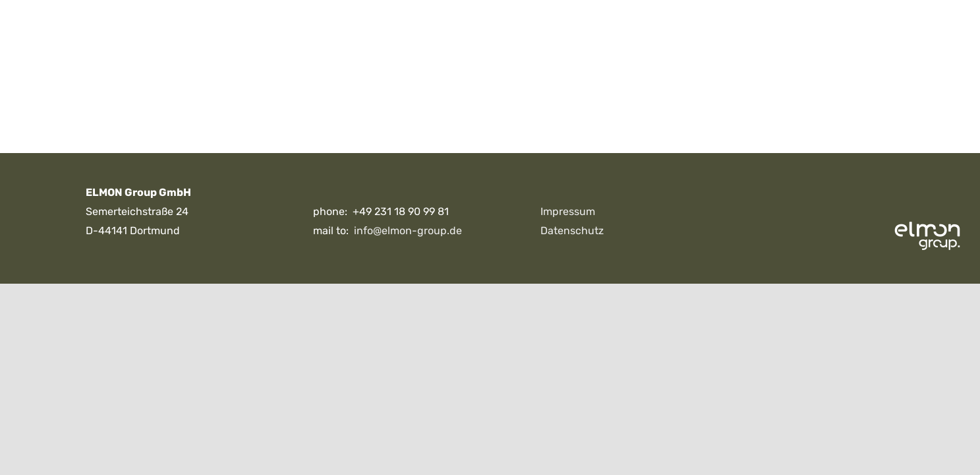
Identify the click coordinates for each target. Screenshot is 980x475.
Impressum (568, 211)
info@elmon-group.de (408, 231)
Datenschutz (572, 231)
